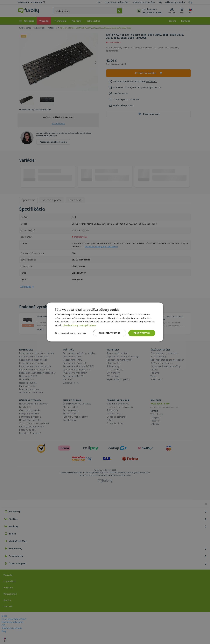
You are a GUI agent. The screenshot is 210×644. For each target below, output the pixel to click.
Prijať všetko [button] (142, 333)
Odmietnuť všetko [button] (110, 333)
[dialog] (105, 322)
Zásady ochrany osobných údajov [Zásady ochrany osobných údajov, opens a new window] (79, 325)
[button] (70, 333)
